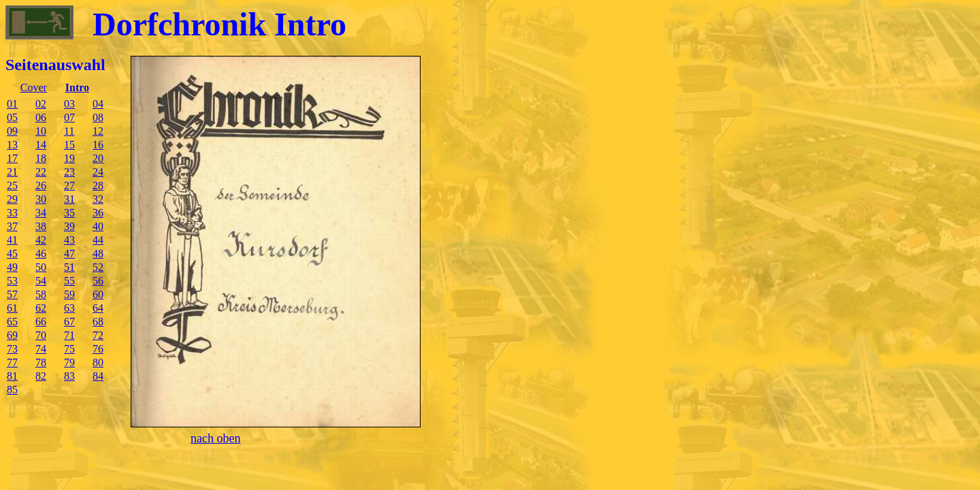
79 (69, 362)
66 (41, 322)
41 (12, 240)
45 (12, 254)
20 (98, 158)
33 (12, 213)
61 (12, 308)
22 (41, 172)
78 (41, 362)
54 (41, 281)
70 (41, 335)
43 (69, 240)
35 (69, 213)
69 (12, 335)
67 (69, 322)
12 (98, 131)
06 (41, 117)
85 (12, 390)
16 (98, 145)
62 (41, 308)
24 (98, 172)
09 (12, 131)
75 (69, 349)
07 (69, 117)
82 (41, 376)
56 (98, 281)
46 (41, 254)
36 (98, 213)
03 (69, 104)
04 (98, 104)
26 (41, 185)
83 (69, 376)
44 (98, 240)
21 (12, 172)
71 (69, 335)
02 (41, 104)
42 (41, 240)
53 (12, 281)
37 (12, 226)
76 (98, 349)
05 (12, 117)
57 (12, 294)
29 (12, 199)
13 (12, 145)
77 (12, 362)
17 (12, 158)
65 (12, 322)
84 (98, 376)
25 (12, 185)
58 (41, 294)
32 (98, 199)
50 (41, 267)
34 (41, 213)
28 (98, 185)
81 (12, 376)
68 (98, 322)
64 (98, 308)
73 (12, 349)
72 (98, 335)
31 (69, 199)
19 (69, 158)
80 (98, 362)
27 (69, 185)
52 (98, 267)
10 (41, 131)
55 (69, 281)
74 (41, 349)
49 (12, 267)
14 (41, 145)
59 (69, 294)
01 (12, 104)
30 (41, 199)
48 (98, 254)
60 (98, 294)
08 (98, 117)
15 (69, 145)
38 (41, 226)
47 (69, 254)
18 (41, 158)
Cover (34, 87)
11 (69, 131)
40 (98, 226)
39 (69, 226)
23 (69, 172)
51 (69, 267)
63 (69, 308)
